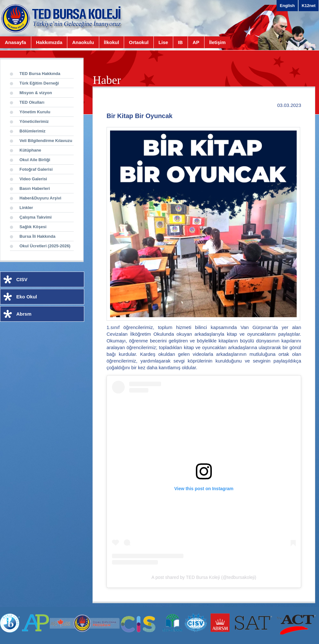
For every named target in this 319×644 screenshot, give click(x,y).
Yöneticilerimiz (34, 121)
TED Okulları (32, 102)
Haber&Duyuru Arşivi (40, 198)
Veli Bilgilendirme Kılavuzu (46, 141)
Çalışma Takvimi (36, 217)
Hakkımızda (49, 42)
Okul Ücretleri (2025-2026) (45, 246)
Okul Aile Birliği (35, 160)
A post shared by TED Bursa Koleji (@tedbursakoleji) (204, 577)
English (287, 6)
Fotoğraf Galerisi (36, 169)
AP (196, 42)
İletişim (218, 42)
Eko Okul (27, 297)
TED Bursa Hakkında (40, 74)
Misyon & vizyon (36, 93)
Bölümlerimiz (33, 131)
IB (180, 42)
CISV (22, 279)
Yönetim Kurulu (35, 112)
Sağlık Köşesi (33, 227)
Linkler (26, 208)
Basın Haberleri (35, 188)
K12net (309, 6)
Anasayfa (15, 42)
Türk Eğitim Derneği (39, 83)
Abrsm (24, 314)
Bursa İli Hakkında (37, 236)
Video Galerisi (33, 179)
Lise (163, 42)
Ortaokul (139, 42)
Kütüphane (30, 150)
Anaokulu (83, 42)
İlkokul (112, 42)
